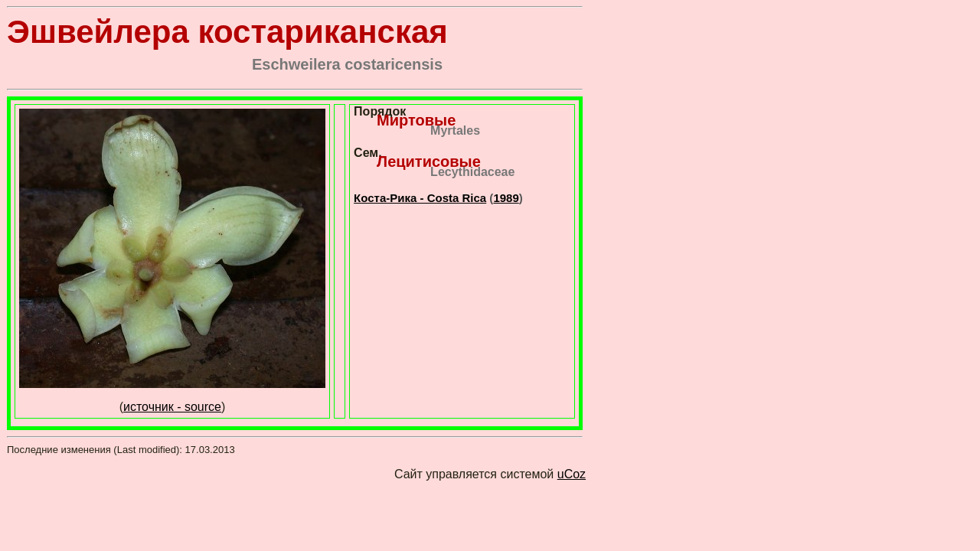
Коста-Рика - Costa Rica (420, 198)
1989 (506, 198)
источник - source (172, 407)
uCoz (572, 474)
